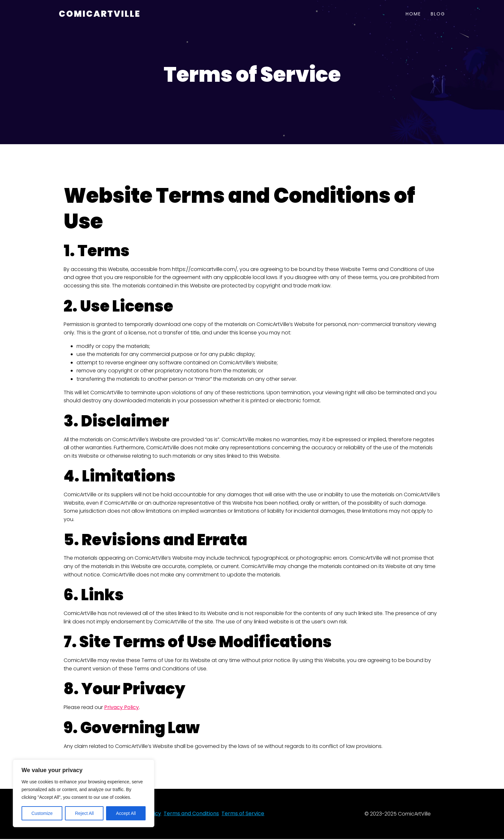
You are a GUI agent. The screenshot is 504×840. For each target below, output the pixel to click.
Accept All (126, 813)
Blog (438, 14)
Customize (42, 813)
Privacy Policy (122, 708)
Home (413, 14)
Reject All (84, 813)
